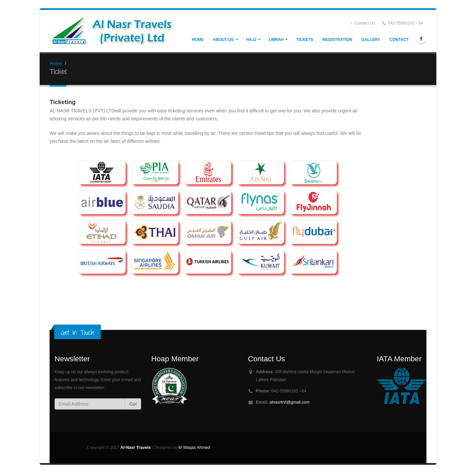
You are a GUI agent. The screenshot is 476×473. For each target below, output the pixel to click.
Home (198, 40)
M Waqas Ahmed (194, 448)
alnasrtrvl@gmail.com (289, 402)
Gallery (371, 40)
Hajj (251, 40)
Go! (133, 404)
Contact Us (363, 23)
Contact (399, 40)
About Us (223, 40)
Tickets (305, 40)
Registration (337, 40)
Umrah (277, 40)
